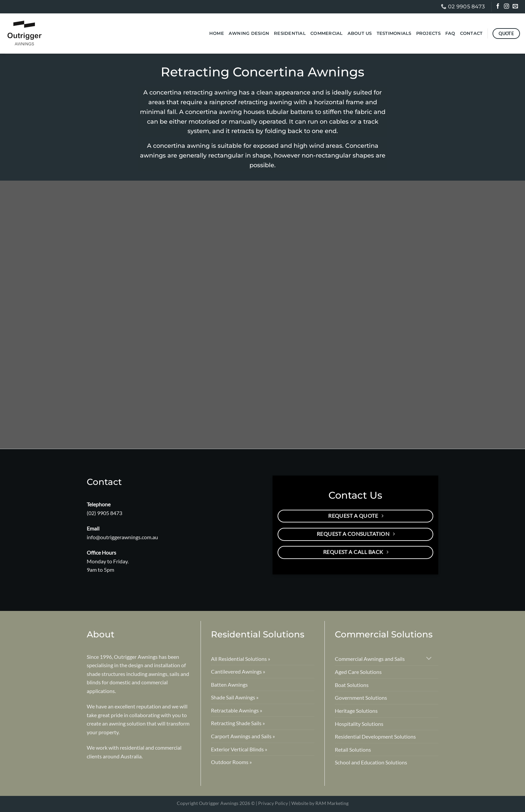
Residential (290, 33)
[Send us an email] (516, 7)
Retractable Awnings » (237, 710)
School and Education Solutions (371, 762)
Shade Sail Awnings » (235, 697)
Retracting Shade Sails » (238, 723)
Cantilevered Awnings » (238, 671)
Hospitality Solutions (359, 724)
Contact (471, 33)
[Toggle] (429, 659)
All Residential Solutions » (241, 659)
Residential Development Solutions (375, 736)
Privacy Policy (273, 803)
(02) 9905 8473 (104, 513)
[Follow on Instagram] (507, 7)
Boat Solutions (352, 685)
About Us (360, 33)
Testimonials (394, 33)
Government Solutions (361, 698)
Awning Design (249, 33)
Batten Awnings (229, 684)
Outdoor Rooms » (231, 762)
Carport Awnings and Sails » (243, 736)
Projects (428, 33)
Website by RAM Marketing (320, 803)
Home (217, 33)
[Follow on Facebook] (498, 7)
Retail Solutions (353, 749)
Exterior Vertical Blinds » (239, 749)
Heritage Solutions (356, 711)
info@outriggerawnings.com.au (122, 537)
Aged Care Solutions (358, 672)
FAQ (450, 33)
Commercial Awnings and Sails (370, 659)
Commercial (327, 33)
